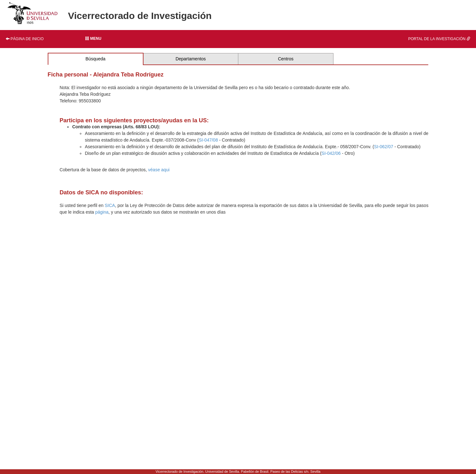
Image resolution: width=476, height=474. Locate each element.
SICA (110, 205)
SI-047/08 (208, 140)
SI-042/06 (331, 153)
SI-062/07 (384, 147)
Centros (286, 59)
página (102, 212)
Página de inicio (25, 39)
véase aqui (159, 170)
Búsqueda (96, 59)
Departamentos (191, 59)
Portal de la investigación (439, 39)
